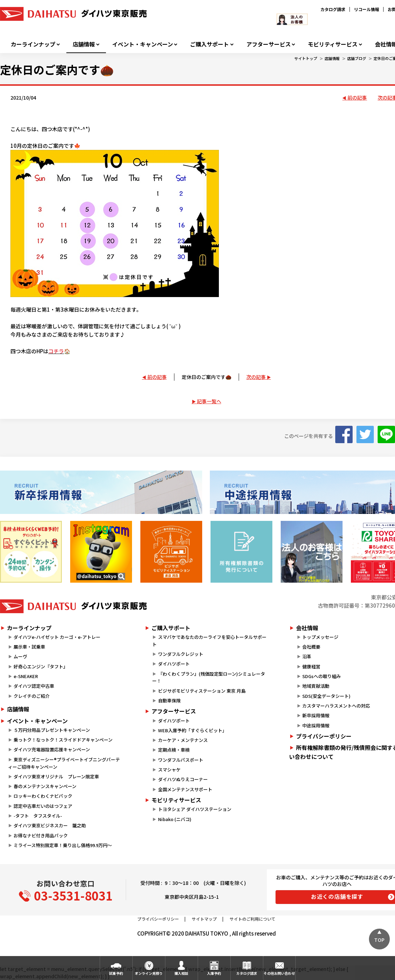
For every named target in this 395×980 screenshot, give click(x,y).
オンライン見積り (149, 973)
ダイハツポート (174, 664)
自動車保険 (169, 700)
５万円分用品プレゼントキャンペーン (52, 730)
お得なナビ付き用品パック (43, 835)
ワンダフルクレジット (181, 654)
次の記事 (256, 377)
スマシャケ (169, 770)
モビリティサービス (333, 44)
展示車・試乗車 (29, 647)
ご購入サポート (209, 44)
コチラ (56, 351)
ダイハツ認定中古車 (34, 686)
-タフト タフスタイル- (38, 816)
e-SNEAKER (26, 676)
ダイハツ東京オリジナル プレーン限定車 (56, 776)
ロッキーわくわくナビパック (43, 796)
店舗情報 (84, 44)
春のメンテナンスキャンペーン (45, 786)
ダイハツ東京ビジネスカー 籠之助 (50, 825)
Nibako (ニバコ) (175, 819)
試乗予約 (116, 973)
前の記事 (357, 98)
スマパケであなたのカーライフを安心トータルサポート (209, 641)
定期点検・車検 (174, 750)
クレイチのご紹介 (32, 696)
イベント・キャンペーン (143, 44)
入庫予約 (214, 973)
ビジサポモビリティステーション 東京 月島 (202, 691)
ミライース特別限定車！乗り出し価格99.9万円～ (63, 845)
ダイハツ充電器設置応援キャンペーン (52, 749)
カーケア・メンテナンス (183, 740)
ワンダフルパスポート (181, 760)
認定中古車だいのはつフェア (43, 806)
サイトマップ (204, 919)
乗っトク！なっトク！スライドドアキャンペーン (63, 740)
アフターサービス (269, 44)
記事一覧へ (209, 401)
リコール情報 (367, 9)
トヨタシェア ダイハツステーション (195, 809)
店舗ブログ (357, 58)
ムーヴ (20, 656)
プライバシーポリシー (158, 919)
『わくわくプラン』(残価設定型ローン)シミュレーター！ (208, 677)
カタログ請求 (333, 9)
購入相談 (181, 973)
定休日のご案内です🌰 (207, 377)
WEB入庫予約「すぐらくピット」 (192, 730)
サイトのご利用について (253, 919)
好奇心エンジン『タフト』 (41, 666)
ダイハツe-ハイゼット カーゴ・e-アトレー (57, 637)
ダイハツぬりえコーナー (183, 779)
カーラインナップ (33, 44)
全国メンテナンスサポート (185, 789)
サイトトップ (306, 58)
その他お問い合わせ (279, 973)
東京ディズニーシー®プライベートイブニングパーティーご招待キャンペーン (64, 763)
